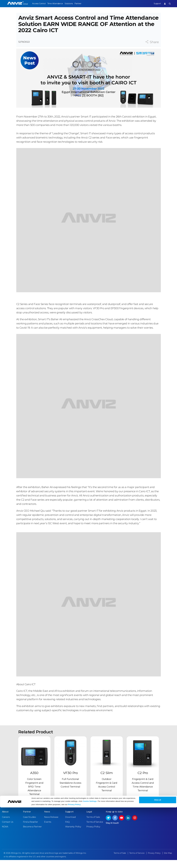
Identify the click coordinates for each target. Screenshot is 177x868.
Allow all (158, 860)
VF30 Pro (70, 781)
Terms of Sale (93, 825)
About (5, 820)
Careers (6, 825)
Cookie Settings (90, 862)
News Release (51, 825)
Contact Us (8, 830)
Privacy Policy (74, 865)
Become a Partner (32, 835)
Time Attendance (57, 4)
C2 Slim (107, 781)
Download (70, 825)
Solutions (73, 4)
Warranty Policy (73, 835)
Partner (84, 4)
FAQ (67, 830)
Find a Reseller (30, 830)
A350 (34, 781)
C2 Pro (143, 781)
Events (48, 830)
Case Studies (29, 825)
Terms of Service (95, 830)
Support (155, 4)
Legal (89, 820)
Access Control (39, 4)
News (47, 820)
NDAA (5, 835)
